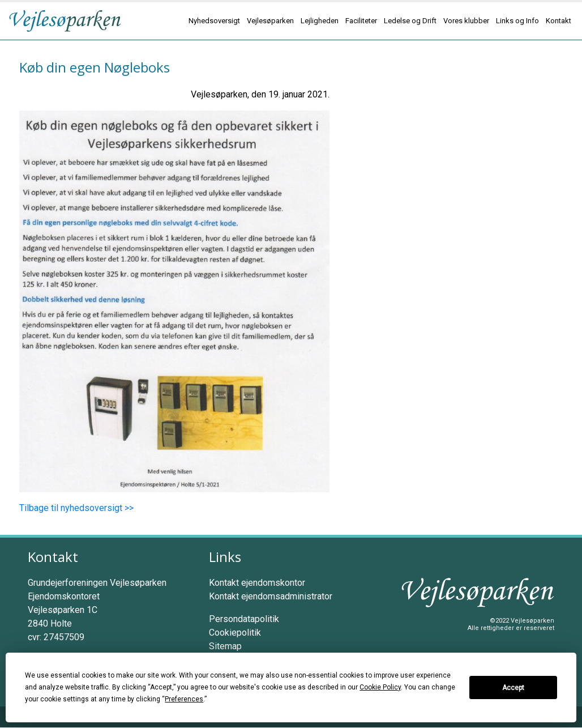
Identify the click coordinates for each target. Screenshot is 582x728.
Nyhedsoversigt (214, 21)
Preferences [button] (184, 699)
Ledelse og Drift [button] (410, 21)
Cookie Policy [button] (380, 687)
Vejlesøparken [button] (270, 21)
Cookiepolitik (235, 633)
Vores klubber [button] (466, 21)
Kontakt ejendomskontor (257, 583)
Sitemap (225, 646)
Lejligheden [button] (320, 21)
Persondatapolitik (244, 619)
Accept (513, 688)
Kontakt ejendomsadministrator (271, 596)
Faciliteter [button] (361, 21)
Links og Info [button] (517, 21)
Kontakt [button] (559, 21)
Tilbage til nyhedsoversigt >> (76, 508)
